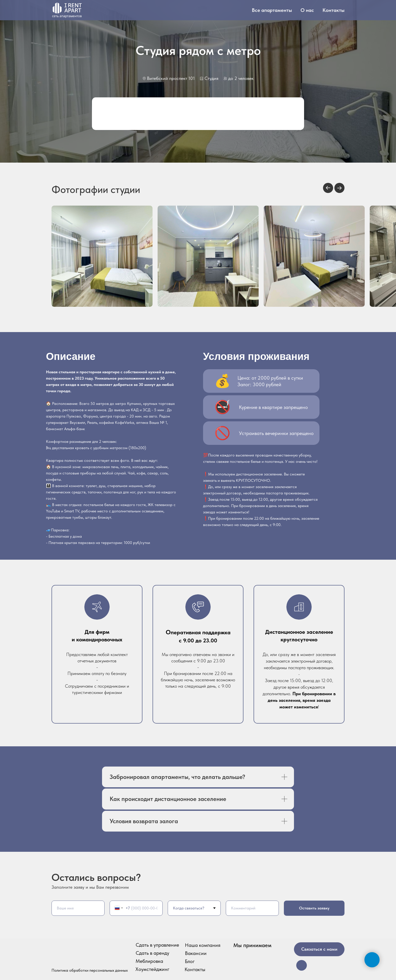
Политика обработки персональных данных (90, 970)
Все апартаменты (272, 10)
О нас (307, 10)
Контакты (333, 10)
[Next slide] (339, 188)
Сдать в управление (157, 945)
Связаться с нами (319, 949)
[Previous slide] (328, 188)
